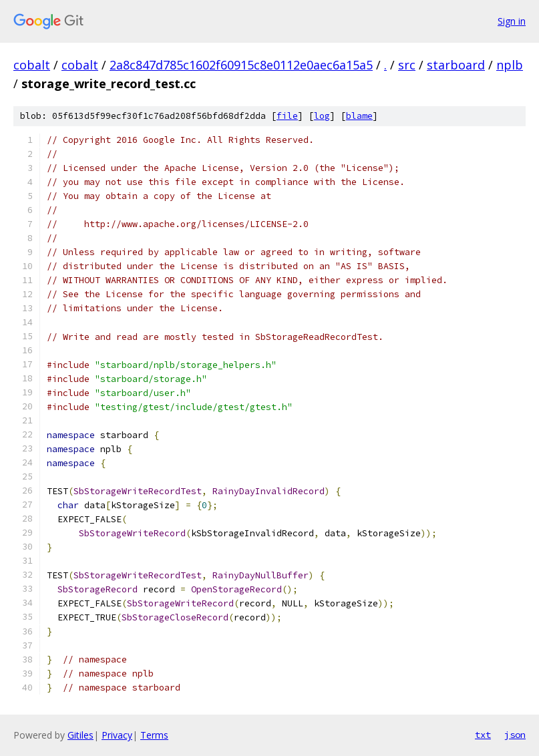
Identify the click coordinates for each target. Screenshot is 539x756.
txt (483, 735)
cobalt (32, 65)
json (515, 735)
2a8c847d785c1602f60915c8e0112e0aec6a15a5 (241, 65)
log (322, 116)
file (287, 116)
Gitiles (80, 735)
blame (359, 116)
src (407, 65)
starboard (456, 65)
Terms (154, 735)
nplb (510, 65)
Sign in (512, 21)
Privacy (117, 735)
